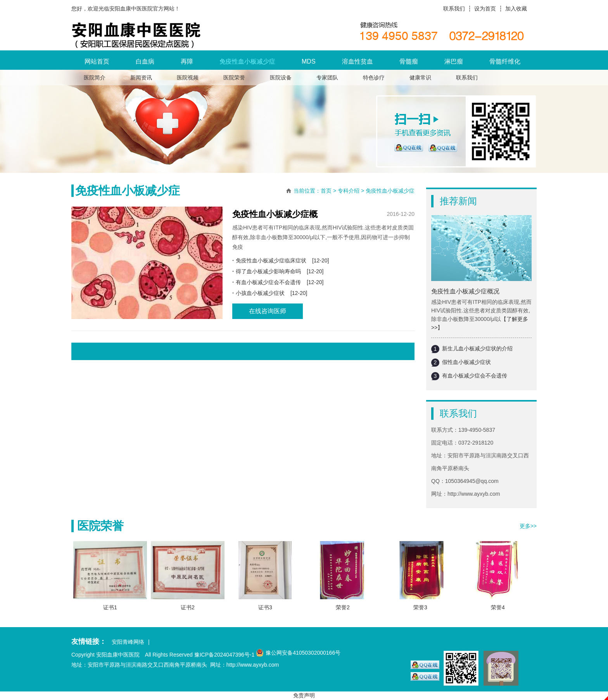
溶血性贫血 (358, 61)
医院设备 (281, 78)
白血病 (145, 61)
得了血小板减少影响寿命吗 (268, 271)
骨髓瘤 (409, 61)
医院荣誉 (234, 78)
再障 (187, 61)
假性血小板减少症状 (466, 362)
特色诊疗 (374, 78)
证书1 (110, 607)
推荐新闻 (458, 201)
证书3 (265, 607)
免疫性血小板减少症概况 (465, 291)
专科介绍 (349, 191)
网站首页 (97, 61)
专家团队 (327, 78)
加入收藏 (516, 9)
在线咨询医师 (268, 311)
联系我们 (454, 9)
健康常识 (420, 78)
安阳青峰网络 (128, 642)
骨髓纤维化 (505, 61)
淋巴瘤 (454, 61)
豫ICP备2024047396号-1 (225, 655)
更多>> (528, 526)
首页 (326, 191)
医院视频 (188, 78)
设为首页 (485, 9)
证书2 (188, 607)
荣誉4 (498, 607)
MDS (309, 61)
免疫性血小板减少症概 (275, 214)
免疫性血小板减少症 (247, 61)
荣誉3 (420, 607)
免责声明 (304, 695)
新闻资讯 (141, 78)
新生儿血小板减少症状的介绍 (477, 348)
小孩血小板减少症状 (260, 293)
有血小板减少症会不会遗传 (475, 376)
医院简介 (95, 78)
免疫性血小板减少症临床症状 (271, 260)
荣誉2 (343, 607)
